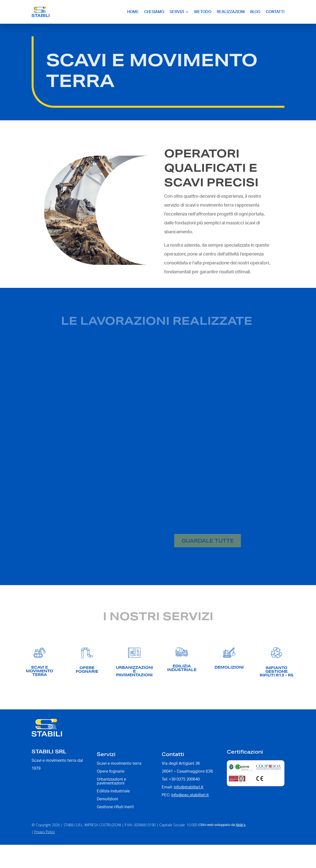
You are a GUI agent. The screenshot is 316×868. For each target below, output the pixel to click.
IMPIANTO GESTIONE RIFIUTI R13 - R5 (277, 671)
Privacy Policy (45, 832)
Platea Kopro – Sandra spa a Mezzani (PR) (205, 403)
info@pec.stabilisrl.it (190, 795)
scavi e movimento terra (39, 671)
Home (133, 12)
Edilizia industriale (66, 415)
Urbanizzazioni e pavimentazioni (111, 781)
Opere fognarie (93, 415)
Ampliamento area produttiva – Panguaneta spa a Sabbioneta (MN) (98, 501)
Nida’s (241, 825)
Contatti (275, 12)
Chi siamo (154, 12)
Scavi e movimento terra (125, 415)
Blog (255, 12)
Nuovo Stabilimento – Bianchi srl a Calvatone (101, 403)
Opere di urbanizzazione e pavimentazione (197, 415)
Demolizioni (62, 515)
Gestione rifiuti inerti (115, 807)
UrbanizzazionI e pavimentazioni (134, 671)
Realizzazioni (231, 12)
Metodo (203, 12)
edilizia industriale (182, 668)
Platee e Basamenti (115, 515)
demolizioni (229, 667)
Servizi (177, 12)
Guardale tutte (193, 541)
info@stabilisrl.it (189, 787)
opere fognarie (87, 670)
